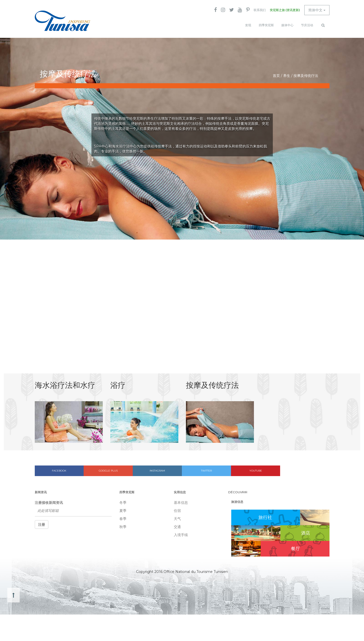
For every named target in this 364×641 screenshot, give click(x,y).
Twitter (206, 471)
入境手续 (181, 535)
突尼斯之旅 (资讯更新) (285, 10)
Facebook (59, 471)
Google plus (108, 471)
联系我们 (260, 10)
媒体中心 (287, 25)
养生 (287, 76)
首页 (276, 76)
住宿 (177, 511)
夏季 (123, 511)
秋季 (123, 527)
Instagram (157, 471)
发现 (248, 25)
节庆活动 (307, 25)
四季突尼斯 (266, 25)
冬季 (123, 503)
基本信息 (181, 503)
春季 (123, 519)
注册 (42, 525)
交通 (177, 527)
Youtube (256, 471)
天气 (177, 519)
